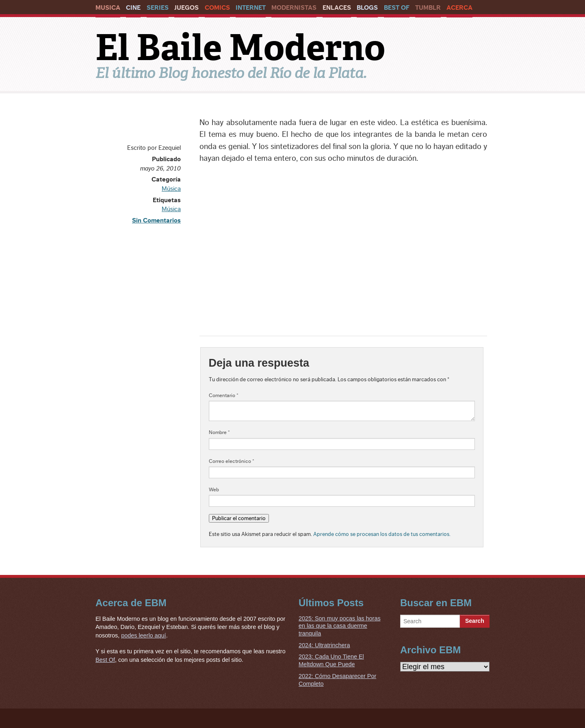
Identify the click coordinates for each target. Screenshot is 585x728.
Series (158, 8)
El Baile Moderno (240, 48)
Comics (217, 8)
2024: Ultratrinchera (324, 645)
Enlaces (337, 8)
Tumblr (428, 8)
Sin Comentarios (156, 220)
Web (214, 490)
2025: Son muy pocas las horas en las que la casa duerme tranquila (340, 626)
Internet (251, 8)
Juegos (186, 8)
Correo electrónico (232, 461)
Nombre (219, 432)
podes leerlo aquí (143, 635)
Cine (133, 8)
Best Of (397, 8)
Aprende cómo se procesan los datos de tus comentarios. (382, 534)
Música (171, 189)
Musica (108, 8)
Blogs (367, 8)
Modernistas (294, 8)
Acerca (459, 8)
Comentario (224, 395)
